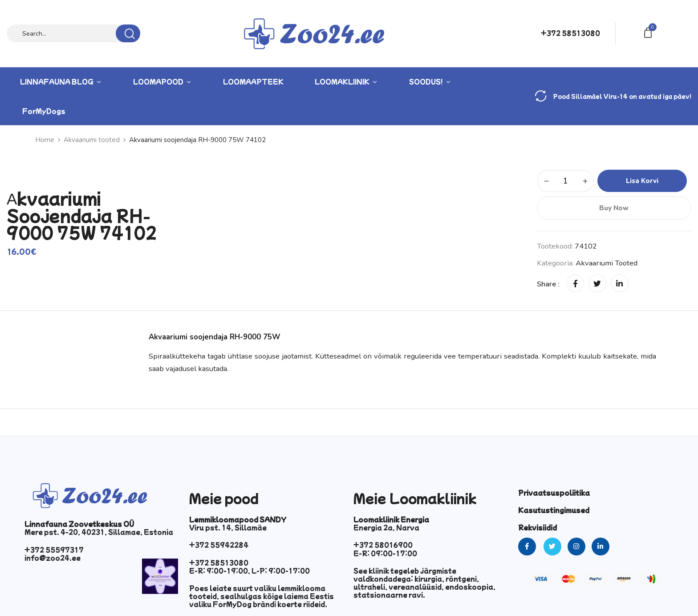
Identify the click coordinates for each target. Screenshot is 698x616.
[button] (649, 32)
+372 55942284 (219, 545)
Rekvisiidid (538, 527)
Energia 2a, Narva (386, 527)
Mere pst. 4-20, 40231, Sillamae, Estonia (99, 532)
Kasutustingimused (554, 510)
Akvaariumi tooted (92, 140)
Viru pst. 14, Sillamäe (228, 527)
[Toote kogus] (566, 181)
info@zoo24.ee (53, 558)
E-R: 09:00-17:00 (385, 553)
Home (45, 140)
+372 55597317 (54, 550)
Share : (548, 284)
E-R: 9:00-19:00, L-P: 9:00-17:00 (250, 571)
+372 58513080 (570, 33)
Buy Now (614, 208)
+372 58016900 (383, 545)
